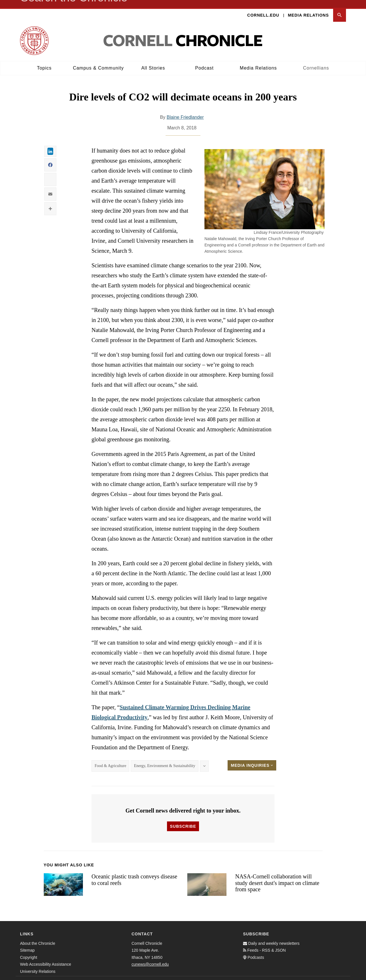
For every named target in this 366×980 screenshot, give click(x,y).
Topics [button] (44, 60)
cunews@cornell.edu (150, 957)
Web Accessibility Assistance (46, 957)
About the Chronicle (38, 936)
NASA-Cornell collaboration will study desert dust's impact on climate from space (277, 875)
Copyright (29, 950)
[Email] (340, 974)
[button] (340, 8)
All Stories (153, 60)
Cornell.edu (263, 7)
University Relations (38, 964)
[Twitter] (328, 974)
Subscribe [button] (183, 819)
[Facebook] (315, 974)
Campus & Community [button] (98, 60)
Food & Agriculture (110, 758)
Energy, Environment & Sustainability (164, 758)
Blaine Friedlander (185, 110)
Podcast (204, 60)
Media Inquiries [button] (252, 758)
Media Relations (308, 7)
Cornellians (316, 60)
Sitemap (27, 943)
